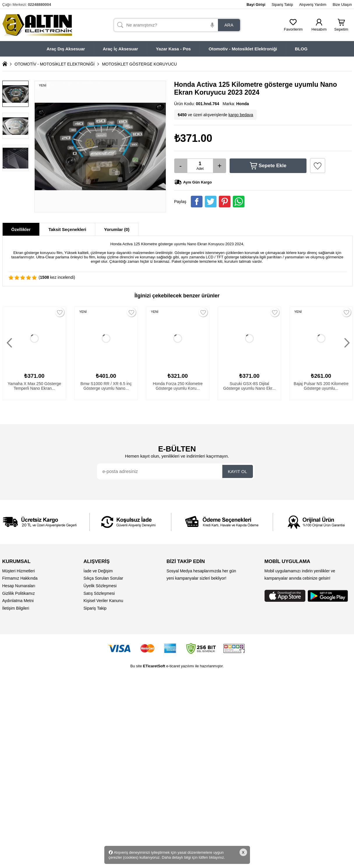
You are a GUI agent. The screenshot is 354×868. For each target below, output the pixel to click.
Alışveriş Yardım (313, 5)
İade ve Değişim (98, 571)
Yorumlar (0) (117, 229)
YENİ (83, 312)
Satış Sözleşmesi (99, 593)
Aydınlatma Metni (18, 601)
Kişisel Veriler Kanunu (103, 601)
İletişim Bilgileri (16, 608)
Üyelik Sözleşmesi (100, 586)
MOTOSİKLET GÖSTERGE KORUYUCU (139, 64)
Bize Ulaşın (342, 5)
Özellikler (21, 229)
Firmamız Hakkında (20, 578)
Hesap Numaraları (19, 586)
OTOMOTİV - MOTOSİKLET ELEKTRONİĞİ (55, 64)
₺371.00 (193, 138)
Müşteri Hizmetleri (19, 571)
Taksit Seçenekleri (67, 229)
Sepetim (341, 28)
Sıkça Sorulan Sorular (103, 578)
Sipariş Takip (282, 5)
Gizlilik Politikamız (19, 593)
